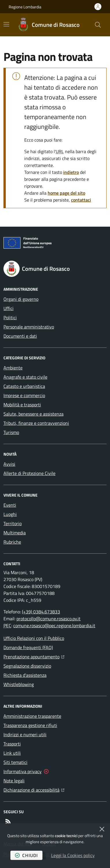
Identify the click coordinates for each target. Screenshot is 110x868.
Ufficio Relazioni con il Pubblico (34, 638)
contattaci (81, 200)
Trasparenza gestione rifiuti (30, 725)
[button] (98, 25)
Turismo (11, 432)
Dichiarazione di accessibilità (34, 789)
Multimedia (15, 533)
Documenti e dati (20, 336)
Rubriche (12, 542)
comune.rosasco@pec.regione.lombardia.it (54, 625)
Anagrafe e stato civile (25, 377)
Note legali (14, 781)
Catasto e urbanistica (24, 386)
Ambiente (13, 368)
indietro (71, 172)
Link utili (12, 753)
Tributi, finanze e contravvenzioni (36, 423)
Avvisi (9, 464)
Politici (10, 317)
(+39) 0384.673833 (41, 612)
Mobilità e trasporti (22, 405)
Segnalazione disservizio (27, 666)
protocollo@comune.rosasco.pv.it (49, 619)
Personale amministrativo (29, 327)
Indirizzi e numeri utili (25, 734)
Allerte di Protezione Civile (29, 473)
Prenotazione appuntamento (34, 656)
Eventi (10, 505)
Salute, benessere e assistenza (33, 414)
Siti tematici (15, 762)
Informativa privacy (23, 771)
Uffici (9, 308)
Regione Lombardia (25, 7)
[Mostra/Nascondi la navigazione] (6, 24)
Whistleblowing (19, 684)
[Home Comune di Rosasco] (49, 25)
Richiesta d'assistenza (25, 675)
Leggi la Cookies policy (73, 855)
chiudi (26, 855)
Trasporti (12, 744)
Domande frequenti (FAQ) (28, 647)
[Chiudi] (102, 829)
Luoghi (10, 514)
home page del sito (66, 193)
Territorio (13, 523)
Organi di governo (21, 299)
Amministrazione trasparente (32, 716)
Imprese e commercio (24, 395)
